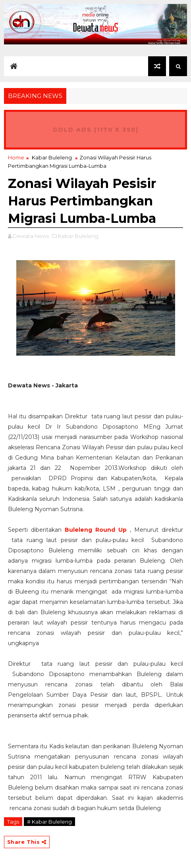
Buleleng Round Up (96, 530)
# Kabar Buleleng (49, 822)
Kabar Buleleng (52, 157)
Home (16, 157)
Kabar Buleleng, (79, 236)
